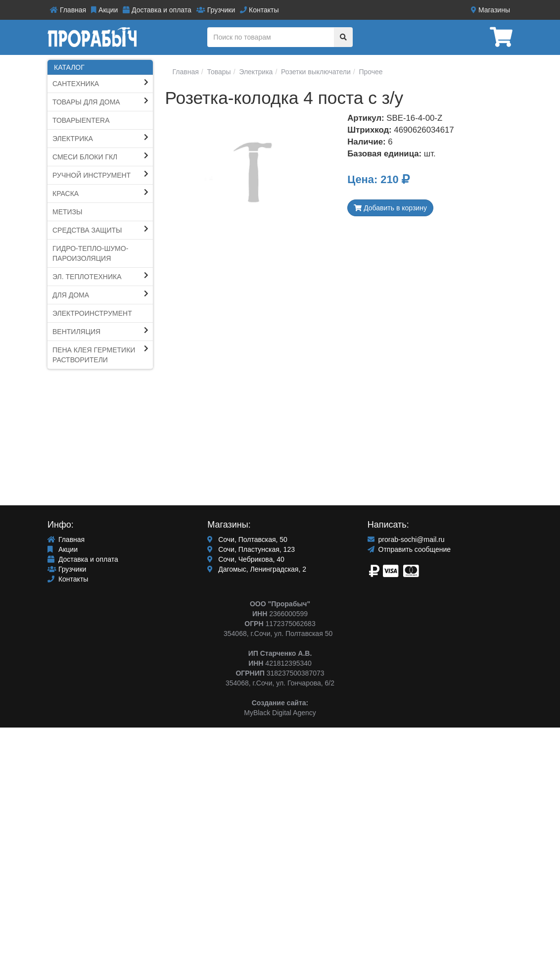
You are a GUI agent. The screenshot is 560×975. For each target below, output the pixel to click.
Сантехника (76, 84)
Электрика (73, 139)
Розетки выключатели (315, 72)
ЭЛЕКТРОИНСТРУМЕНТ (92, 313)
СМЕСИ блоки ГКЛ (85, 157)
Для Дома (71, 295)
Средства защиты (87, 230)
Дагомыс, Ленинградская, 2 (257, 569)
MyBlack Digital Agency (280, 713)
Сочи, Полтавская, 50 (247, 539)
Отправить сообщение (409, 549)
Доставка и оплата (157, 10)
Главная (68, 10)
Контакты (259, 10)
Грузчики (216, 10)
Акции (104, 10)
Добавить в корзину (390, 208)
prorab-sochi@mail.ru (406, 539)
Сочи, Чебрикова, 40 (246, 559)
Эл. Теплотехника (87, 277)
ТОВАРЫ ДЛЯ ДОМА (86, 102)
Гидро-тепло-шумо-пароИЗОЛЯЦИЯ (90, 253)
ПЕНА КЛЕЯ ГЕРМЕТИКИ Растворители (94, 355)
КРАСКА (66, 194)
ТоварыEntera (81, 120)
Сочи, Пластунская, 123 (251, 549)
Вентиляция (76, 332)
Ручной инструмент (92, 175)
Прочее (370, 72)
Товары (218, 72)
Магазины (490, 10)
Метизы (67, 212)
